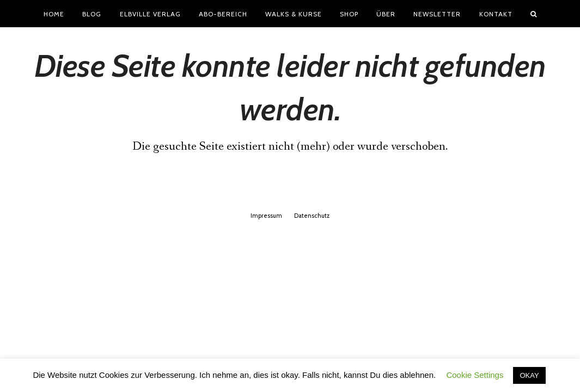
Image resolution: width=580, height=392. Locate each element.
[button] (533, 14)
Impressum (266, 216)
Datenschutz (312, 216)
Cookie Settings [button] (475, 375)
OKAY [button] (529, 375)
